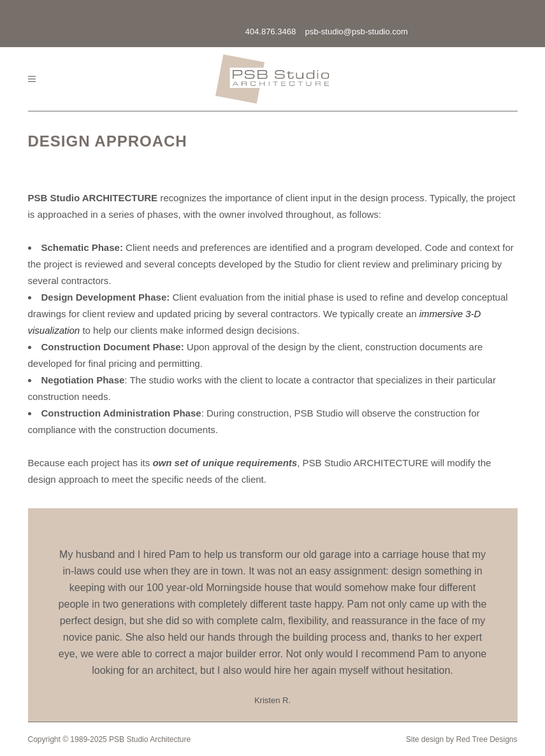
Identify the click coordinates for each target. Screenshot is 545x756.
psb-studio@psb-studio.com (357, 32)
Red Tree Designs (486, 739)
